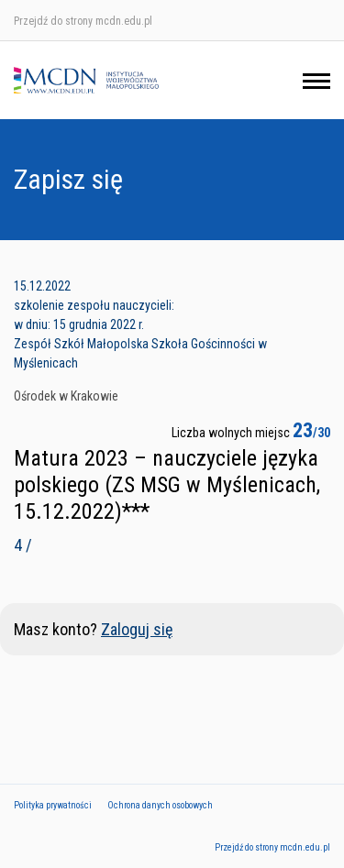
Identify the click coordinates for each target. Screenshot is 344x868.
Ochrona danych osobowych (160, 805)
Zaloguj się (137, 629)
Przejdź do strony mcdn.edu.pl (83, 21)
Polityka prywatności (53, 805)
